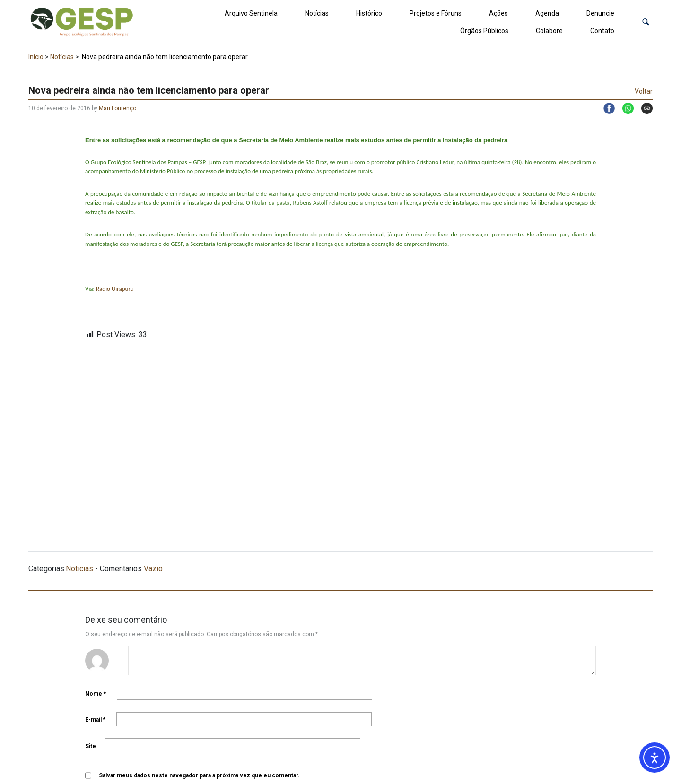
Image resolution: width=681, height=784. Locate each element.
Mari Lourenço (118, 108)
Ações (498, 13)
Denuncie (600, 13)
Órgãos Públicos (484, 31)
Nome (96, 694)
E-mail (95, 720)
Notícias (317, 13)
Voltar (644, 91)
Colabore (549, 31)
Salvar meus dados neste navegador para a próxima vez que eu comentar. (199, 775)
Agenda (547, 13)
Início (36, 57)
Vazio (153, 569)
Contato (602, 31)
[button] (646, 22)
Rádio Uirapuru (115, 289)
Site (91, 746)
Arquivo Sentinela (251, 13)
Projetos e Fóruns (436, 13)
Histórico (369, 13)
